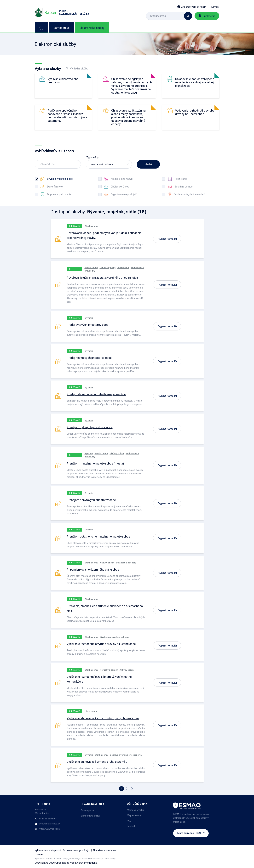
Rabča (62, 12)
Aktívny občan (117, 453)
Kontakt (215, 7)
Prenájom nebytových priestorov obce (91, 500)
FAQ (129, 821)
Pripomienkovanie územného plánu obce (93, 570)
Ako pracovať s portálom (192, 7)
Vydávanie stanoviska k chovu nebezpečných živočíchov (103, 718)
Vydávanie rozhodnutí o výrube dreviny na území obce (195, 112)
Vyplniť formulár (168, 239)
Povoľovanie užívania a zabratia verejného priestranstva (102, 278)
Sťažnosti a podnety (126, 563)
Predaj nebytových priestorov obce (89, 358)
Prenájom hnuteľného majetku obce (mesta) (95, 463)
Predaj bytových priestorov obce (88, 325)
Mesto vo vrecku (135, 810)
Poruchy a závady (109, 670)
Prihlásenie (207, 16)
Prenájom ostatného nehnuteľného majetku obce (98, 536)
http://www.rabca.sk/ (50, 829)
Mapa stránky (134, 815)
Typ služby (93, 157)
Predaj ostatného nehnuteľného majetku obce (96, 394)
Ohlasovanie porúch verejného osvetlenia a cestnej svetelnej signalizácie (195, 82)
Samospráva (61, 28)
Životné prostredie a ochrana (114, 637)
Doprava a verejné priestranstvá (126, 755)
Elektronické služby (92, 28)
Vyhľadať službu (77, 69)
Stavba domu (91, 226)
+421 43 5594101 (48, 819)
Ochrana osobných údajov (77, 850)
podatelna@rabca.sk (50, 824)
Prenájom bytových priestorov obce (90, 427)
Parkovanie (123, 267)
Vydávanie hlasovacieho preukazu (63, 81)
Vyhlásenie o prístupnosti (48, 850)
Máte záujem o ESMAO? (191, 833)
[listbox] (109, 164)
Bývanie (89, 318)
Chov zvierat (91, 711)
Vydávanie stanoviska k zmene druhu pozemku (97, 762)
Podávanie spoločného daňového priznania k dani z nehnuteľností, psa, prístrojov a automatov (67, 116)
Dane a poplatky (108, 267)
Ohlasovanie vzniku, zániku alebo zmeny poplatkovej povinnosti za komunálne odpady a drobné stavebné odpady (128, 117)
